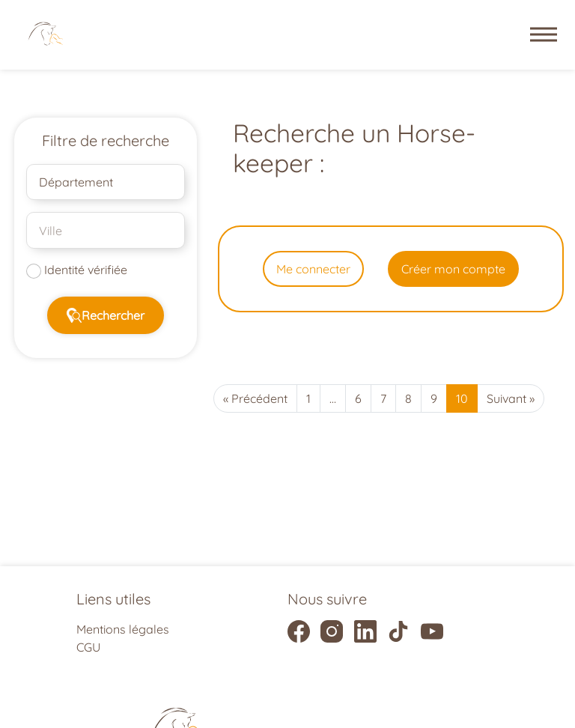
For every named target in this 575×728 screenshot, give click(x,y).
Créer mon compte (453, 269)
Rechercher (106, 315)
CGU (88, 647)
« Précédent (255, 398)
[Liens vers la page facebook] (299, 631)
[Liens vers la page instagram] (332, 631)
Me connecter (313, 269)
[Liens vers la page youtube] (432, 631)
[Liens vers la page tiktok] (398, 631)
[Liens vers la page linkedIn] (365, 631)
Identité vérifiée (86, 270)
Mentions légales (123, 629)
